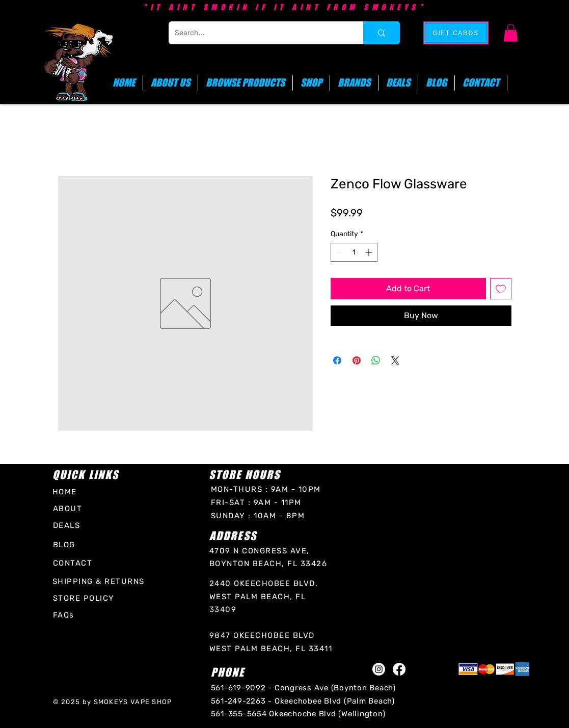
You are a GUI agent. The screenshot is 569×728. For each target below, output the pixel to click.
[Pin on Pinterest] (357, 360)
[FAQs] (66, 615)
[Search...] (258, 33)
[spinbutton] (354, 252)
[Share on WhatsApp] (376, 360)
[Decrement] (338, 252)
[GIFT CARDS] (456, 33)
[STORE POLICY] (86, 598)
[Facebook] (399, 669)
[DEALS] (68, 526)
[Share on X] (395, 360)
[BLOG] (68, 545)
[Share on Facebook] (337, 360)
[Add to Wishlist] (501, 289)
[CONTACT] (74, 563)
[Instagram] (379, 669)
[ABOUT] (70, 508)
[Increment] (370, 252)
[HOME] (69, 492)
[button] (511, 33)
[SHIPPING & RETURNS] (100, 582)
